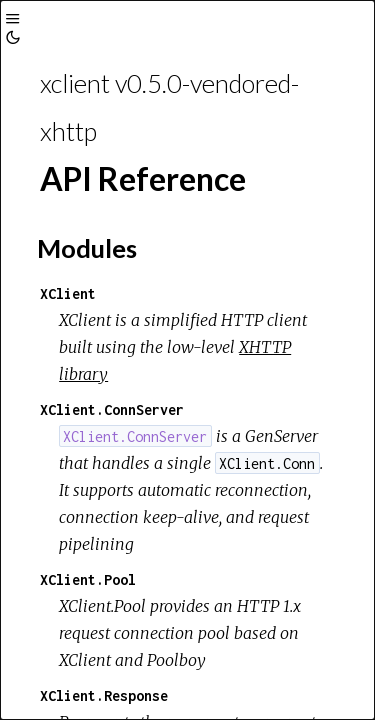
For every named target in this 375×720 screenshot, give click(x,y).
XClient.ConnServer (112, 409)
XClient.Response (104, 695)
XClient (68, 293)
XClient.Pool (88, 579)
